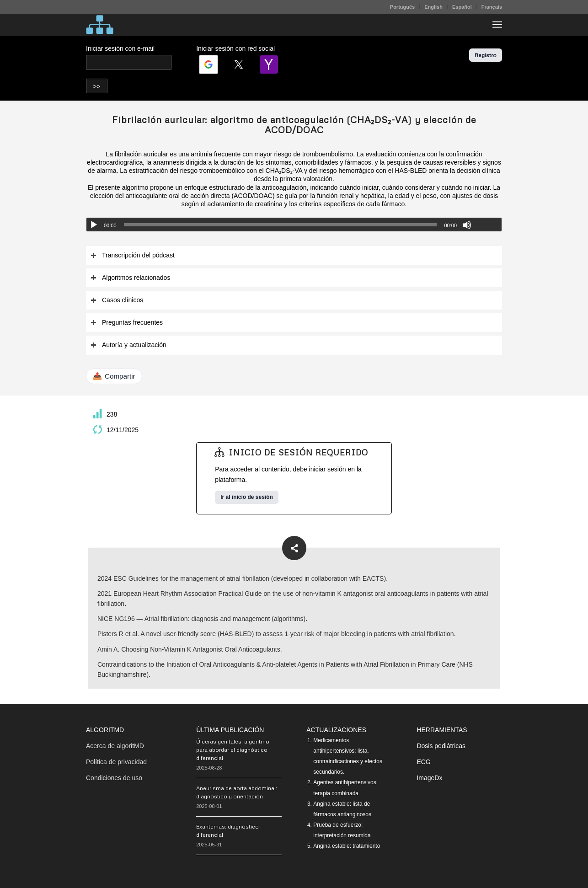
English (433, 7)
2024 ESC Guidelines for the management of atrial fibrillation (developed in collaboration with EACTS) (242, 578)
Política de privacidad (116, 762)
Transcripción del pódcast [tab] (133, 255)
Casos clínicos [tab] (117, 300)
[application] (294, 225)
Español (462, 7)
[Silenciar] (467, 225)
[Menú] (497, 25)
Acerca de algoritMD (115, 746)
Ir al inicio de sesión (247, 497)
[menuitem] (403, 7)
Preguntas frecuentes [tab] (127, 323)
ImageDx (429, 778)
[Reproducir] (94, 225)
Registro (486, 55)
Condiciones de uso (114, 778)
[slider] (281, 225)
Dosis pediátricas (441, 746)
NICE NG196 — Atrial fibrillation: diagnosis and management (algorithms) (201, 619)
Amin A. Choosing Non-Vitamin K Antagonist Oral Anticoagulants (189, 649)
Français (492, 7)
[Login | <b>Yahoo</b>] (269, 64)
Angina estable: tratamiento (347, 846)
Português (402, 7)
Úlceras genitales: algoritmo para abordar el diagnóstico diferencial (233, 750)
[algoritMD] (100, 25)
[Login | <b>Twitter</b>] (239, 64)
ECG (423, 762)
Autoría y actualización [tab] (128, 345)
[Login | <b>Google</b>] (208, 64)
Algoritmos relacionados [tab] (130, 278)
